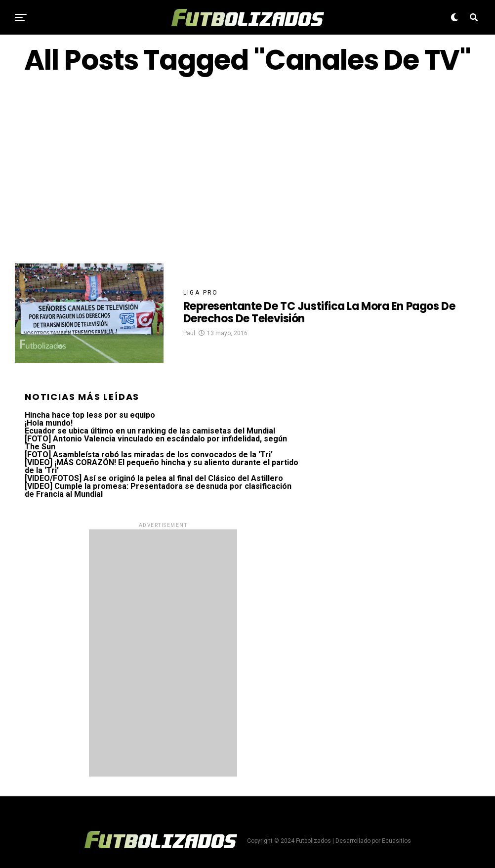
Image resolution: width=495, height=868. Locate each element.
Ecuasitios (396, 841)
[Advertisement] (247, 170)
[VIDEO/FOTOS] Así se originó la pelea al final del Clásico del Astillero (154, 478)
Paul (189, 333)
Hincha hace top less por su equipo (90, 415)
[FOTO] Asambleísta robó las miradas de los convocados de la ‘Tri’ (149, 455)
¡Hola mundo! (49, 423)
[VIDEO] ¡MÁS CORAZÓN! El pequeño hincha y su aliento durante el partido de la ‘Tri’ (162, 466)
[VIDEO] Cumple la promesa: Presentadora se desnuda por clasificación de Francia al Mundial (158, 490)
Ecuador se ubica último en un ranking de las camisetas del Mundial (150, 431)
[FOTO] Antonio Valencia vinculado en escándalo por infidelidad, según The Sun (156, 443)
